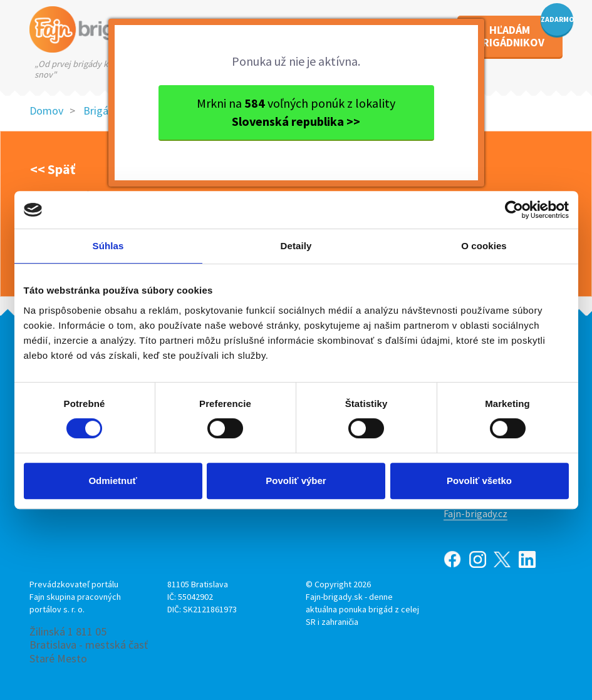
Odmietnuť (112, 481)
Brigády (101, 111)
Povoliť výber (296, 481)
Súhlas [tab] (108, 246)
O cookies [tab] (484, 246)
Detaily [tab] (296, 246)
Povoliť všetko (479, 481)
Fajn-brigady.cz (475, 513)
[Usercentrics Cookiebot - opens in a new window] (514, 210)
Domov (46, 111)
